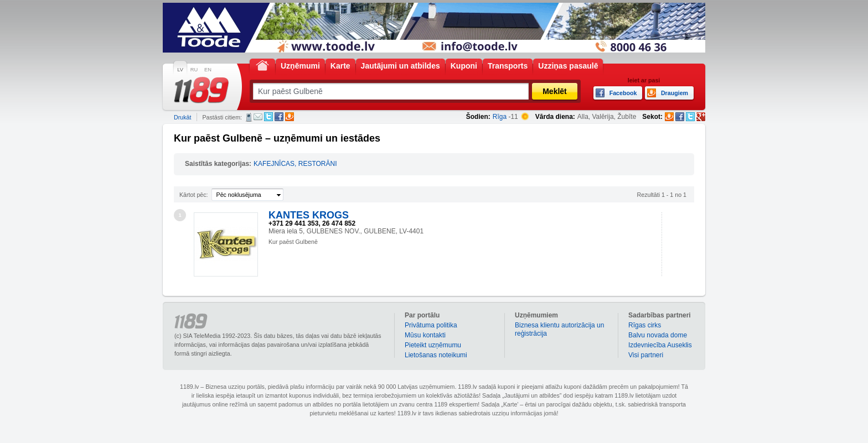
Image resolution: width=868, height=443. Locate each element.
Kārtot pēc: (194, 195)
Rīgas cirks (645, 325)
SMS (249, 117)
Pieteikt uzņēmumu (433, 345)
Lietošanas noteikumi (436, 355)
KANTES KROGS (309, 215)
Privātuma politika (431, 325)
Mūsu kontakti (425, 335)
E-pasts (258, 117)
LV (180, 70)
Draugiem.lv (290, 117)
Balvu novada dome (658, 335)
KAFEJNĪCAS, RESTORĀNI (295, 164)
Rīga (500, 117)
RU (194, 70)
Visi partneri (646, 355)
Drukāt (182, 117)
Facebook (279, 117)
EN (208, 70)
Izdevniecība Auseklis (660, 345)
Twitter (268, 117)
